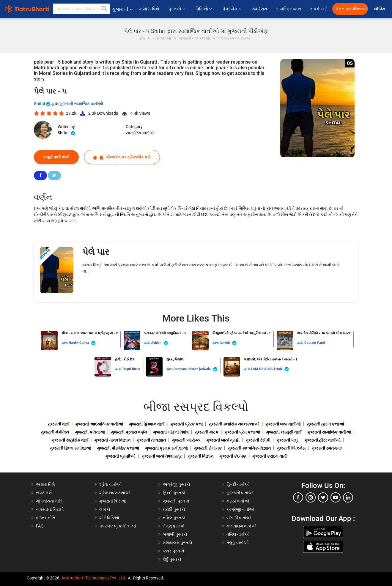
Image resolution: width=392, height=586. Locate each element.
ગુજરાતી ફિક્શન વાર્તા (147, 424)
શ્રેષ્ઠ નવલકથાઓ (115, 493)
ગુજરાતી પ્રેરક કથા (186, 424)
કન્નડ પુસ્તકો (174, 551)
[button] (104, 9)
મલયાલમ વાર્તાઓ (241, 526)
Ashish (160, 343)
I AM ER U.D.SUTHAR (270, 369)
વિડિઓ (204, 9)
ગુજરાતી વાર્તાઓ (240, 493)
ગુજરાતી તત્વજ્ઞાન (151, 440)
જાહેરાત (259, 9)
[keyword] (81, 9)
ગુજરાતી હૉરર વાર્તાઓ (322, 440)
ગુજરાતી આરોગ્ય (186, 440)
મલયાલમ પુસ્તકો (178, 543)
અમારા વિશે (149, 9)
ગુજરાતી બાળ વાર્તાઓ (283, 424)
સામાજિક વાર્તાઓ (140, 133)
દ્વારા (65, 343)
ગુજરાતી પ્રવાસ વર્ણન (129, 432)
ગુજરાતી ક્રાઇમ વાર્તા (269, 456)
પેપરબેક (233, 9)
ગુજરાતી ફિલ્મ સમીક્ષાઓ (70, 448)
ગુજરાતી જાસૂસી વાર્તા (284, 432)
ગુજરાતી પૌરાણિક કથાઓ (118, 448)
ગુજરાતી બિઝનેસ (291, 448)
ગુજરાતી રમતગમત (327, 448)
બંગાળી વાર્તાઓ (239, 518)
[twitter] (323, 497)
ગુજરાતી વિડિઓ (113, 501)
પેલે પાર (96, 252)
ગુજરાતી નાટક (207, 432)
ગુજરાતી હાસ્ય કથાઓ (325, 424)
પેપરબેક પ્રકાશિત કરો (118, 526)
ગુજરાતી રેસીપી (258, 440)
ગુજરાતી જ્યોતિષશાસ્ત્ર (162, 456)
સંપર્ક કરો (319, 9)
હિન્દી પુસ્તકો (174, 493)
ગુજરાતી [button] (122, 9)
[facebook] (298, 497)
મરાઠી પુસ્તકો (174, 509)
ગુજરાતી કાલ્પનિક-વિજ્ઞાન (249, 448)
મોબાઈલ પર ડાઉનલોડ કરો (122, 157)
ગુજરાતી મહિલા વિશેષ (171, 432)
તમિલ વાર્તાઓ (238, 534)
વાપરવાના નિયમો (50, 509)
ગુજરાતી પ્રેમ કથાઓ (242, 432)
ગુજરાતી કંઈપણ (233, 456)
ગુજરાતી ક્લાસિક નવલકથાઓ (234, 424)
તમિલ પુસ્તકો (174, 518)
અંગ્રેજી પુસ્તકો (177, 484)
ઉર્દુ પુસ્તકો (172, 559)
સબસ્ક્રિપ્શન (289, 9)
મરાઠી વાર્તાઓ (238, 501)
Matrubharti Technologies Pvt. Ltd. (94, 578)
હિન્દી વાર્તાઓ (238, 484)
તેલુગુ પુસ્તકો (174, 526)
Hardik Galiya (82, 343)
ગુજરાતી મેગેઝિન (55, 432)
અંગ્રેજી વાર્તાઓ (240, 509)
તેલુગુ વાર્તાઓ (238, 543)
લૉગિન (380, 9)
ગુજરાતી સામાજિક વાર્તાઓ (81, 104)
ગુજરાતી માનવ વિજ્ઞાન (112, 440)
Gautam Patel (315, 343)
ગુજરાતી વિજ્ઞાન (200, 456)
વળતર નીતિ (46, 518)
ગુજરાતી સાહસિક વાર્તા (70, 440)
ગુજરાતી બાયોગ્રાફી (223, 440)
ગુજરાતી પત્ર (287, 440)
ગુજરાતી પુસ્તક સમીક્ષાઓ (166, 448)
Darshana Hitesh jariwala (196, 369)
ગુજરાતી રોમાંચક (208, 448)
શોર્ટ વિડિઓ (109, 518)
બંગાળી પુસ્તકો (175, 534)
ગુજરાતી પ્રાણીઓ (120, 456)
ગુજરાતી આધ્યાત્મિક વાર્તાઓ (99, 424)
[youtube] (336, 497)
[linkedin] (348, 497)
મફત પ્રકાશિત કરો (352, 9)
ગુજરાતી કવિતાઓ (90, 432)
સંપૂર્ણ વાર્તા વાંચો (56, 157)
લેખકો (105, 509)
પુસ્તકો (177, 9)
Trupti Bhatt (131, 369)
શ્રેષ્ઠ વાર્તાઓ (110, 484)
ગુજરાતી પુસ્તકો (176, 501)
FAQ (40, 526)
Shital (43, 104)
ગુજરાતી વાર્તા (58, 424)
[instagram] (311, 497)
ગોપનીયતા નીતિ (49, 501)
